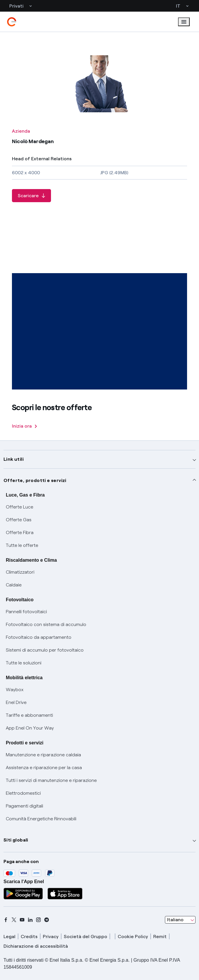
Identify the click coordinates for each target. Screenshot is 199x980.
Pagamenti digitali (24, 806)
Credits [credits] (29, 937)
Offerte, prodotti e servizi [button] (35, 480)
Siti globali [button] (16, 840)
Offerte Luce (20, 507)
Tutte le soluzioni (24, 663)
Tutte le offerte (22, 545)
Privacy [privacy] (51, 937)
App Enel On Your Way (30, 728)
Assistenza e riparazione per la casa (44, 768)
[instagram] (38, 920)
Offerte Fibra (20, 532)
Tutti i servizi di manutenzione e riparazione (51, 780)
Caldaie (14, 585)
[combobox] (180, 920)
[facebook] (6, 920)
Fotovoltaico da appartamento (39, 637)
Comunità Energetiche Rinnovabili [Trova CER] (41, 819)
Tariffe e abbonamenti (29, 715)
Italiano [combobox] (175, 920)
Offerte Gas (19, 520)
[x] (14, 920)
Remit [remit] (160, 937)
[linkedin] (30, 920)
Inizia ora (24, 426)
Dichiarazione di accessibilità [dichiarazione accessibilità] (36, 946)
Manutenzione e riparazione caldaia (43, 755)
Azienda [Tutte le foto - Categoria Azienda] (21, 131)
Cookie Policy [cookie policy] (133, 937)
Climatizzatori (20, 572)
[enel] (12, 22)
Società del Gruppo (86, 937)
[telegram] (47, 920)
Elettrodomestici (23, 793)
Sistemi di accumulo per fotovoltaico (45, 650)
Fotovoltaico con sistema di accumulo (46, 624)
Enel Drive (16, 702)
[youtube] (22, 920)
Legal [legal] (9, 937)
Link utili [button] (14, 459)
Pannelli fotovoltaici (26, 612)
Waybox (15, 690)
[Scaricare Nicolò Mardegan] (31, 196)
